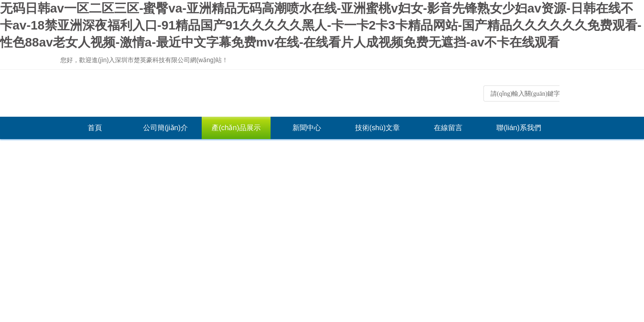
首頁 (95, 128)
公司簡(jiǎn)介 (165, 128)
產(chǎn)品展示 (236, 128)
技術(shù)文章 (377, 128)
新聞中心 (307, 128)
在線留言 (448, 128)
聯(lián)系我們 (519, 128)
